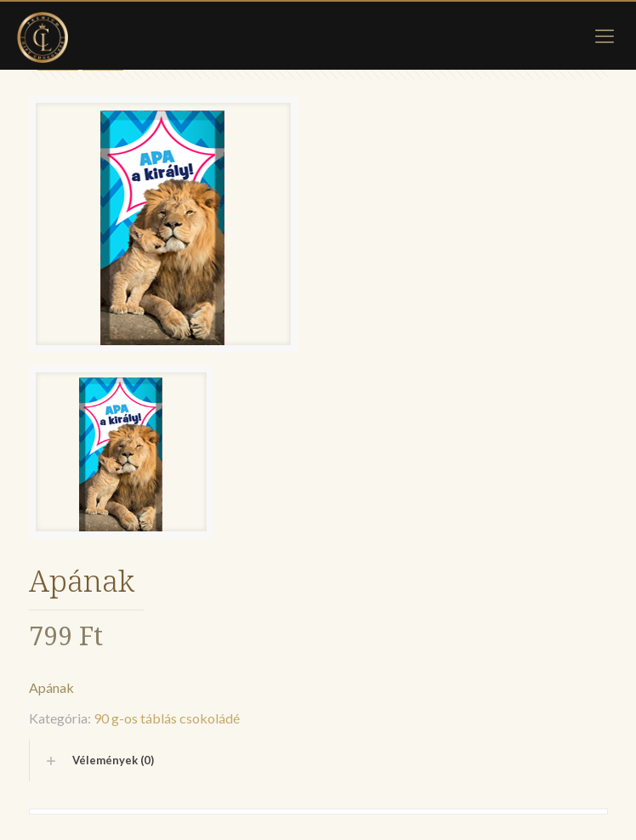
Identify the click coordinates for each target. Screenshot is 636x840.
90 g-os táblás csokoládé (167, 718)
